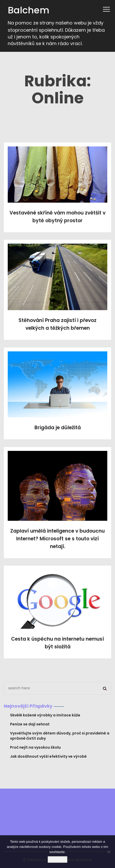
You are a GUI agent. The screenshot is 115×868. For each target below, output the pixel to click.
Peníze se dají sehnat (30, 724)
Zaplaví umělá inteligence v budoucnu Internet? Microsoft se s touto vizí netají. (57, 539)
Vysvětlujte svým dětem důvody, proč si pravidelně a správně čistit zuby (60, 736)
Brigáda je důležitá (58, 428)
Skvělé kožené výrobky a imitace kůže (45, 715)
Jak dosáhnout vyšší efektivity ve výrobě (48, 756)
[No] (109, 852)
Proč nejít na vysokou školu (35, 747)
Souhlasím (57, 859)
